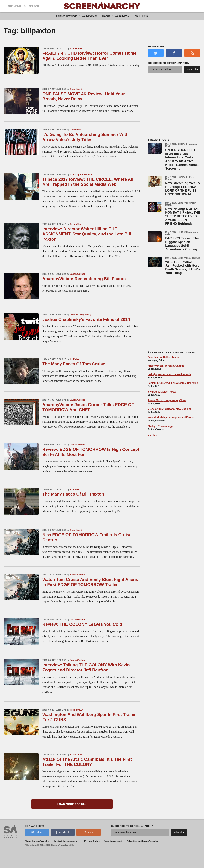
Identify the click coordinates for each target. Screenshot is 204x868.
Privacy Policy (92, 841)
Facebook (63, 832)
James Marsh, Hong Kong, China (167, 400)
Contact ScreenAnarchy (66, 841)
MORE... (152, 435)
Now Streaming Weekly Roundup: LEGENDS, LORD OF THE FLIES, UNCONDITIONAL (183, 189)
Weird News (122, 16)
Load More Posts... (72, 804)
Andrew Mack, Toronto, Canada (166, 366)
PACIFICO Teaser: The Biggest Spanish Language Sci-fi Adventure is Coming (182, 244)
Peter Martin (77, 89)
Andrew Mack (77, 575)
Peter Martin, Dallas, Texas (163, 357)
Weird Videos (90, 16)
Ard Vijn (74, 359)
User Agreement (113, 841)
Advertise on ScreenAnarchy (142, 841)
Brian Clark (76, 755)
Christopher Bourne (81, 174)
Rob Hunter (76, 48)
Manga (106, 16)
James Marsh (77, 445)
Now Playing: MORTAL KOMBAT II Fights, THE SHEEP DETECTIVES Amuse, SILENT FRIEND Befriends (183, 216)
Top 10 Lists (141, 16)
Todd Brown (77, 710)
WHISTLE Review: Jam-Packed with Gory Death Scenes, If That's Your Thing (182, 267)
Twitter (37, 832)
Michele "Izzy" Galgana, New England (169, 409)
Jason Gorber (78, 274)
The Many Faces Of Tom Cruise (74, 364)
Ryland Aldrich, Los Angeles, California (171, 418)
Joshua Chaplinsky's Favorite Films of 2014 (86, 319)
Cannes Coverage (67, 16)
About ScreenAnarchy (37, 841)
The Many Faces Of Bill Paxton (73, 494)
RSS (88, 832)
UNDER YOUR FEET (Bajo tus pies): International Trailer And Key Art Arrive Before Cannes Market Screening (182, 159)
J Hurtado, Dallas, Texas (162, 392)
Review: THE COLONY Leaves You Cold (82, 624)
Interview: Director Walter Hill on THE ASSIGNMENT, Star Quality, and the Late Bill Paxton (87, 234)
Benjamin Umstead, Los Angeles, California (173, 383)
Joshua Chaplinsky (80, 315)
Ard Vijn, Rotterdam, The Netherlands (169, 374)
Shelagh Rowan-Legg (160, 426)
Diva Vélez (76, 224)
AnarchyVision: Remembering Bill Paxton (84, 279)
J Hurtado (75, 130)
